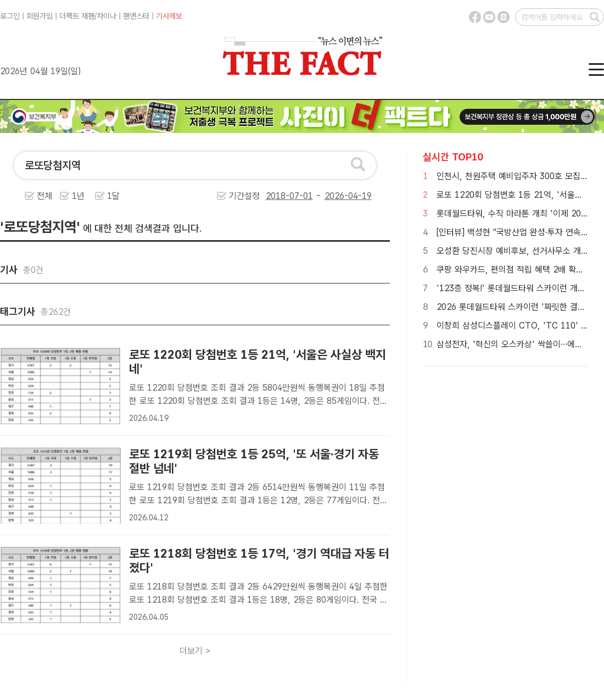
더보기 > (195, 651)
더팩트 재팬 (77, 16)
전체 (44, 196)
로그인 (10, 16)
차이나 (107, 16)
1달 (113, 196)
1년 (78, 196)
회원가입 (40, 16)
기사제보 (169, 16)
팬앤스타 (136, 16)
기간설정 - (300, 196)
